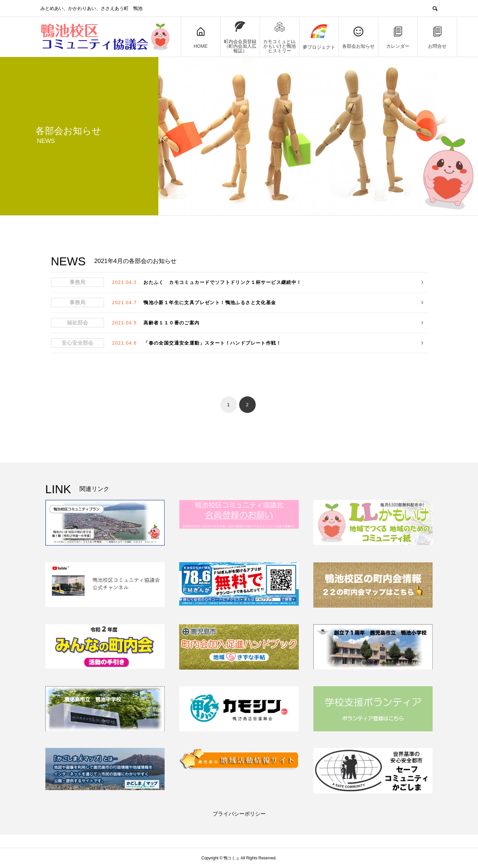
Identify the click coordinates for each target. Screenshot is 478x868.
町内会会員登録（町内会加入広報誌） (240, 37)
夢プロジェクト (319, 37)
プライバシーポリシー (239, 814)
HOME (201, 37)
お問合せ (437, 37)
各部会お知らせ (358, 37)
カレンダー (398, 37)
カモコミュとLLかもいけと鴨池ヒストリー (280, 37)
